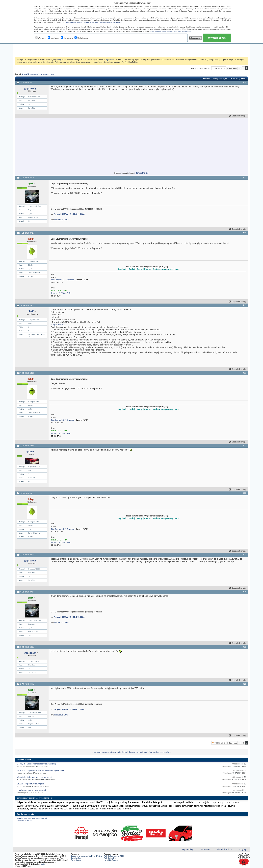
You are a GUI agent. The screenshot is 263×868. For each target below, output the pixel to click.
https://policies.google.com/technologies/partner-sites (171, 31)
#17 (245, 178)
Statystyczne (67, 38)
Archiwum (205, 849)
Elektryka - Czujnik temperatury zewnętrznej (36, 764)
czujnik (20, 818)
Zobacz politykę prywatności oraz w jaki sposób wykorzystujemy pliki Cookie (93, 22)
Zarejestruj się (142, 173)
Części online (76, 858)
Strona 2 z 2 (220, 68)
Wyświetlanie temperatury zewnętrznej (34, 777)
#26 (245, 684)
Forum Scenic (76, 860)
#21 (245, 445)
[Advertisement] (131, 48)
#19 (245, 305)
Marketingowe (81, 38)
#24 (245, 592)
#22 (245, 493)
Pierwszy (232, 68)
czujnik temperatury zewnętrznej (31, 790)
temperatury (29, 818)
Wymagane (41, 38)
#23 (245, 555)
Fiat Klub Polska (225, 849)
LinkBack (206, 79)
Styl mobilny (188, 849)
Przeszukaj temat (238, 79)
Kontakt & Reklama (111, 860)
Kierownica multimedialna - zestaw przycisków (149, 752)
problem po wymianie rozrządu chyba (110, 752)
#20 (245, 373)
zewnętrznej (41, 818)
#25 (245, 647)
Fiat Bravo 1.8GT (62, 220)
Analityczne (54, 38)
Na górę (243, 849)
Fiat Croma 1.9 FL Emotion (63, 280)
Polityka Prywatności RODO (114, 856)
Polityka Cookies (110, 858)
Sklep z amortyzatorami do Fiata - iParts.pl (87, 856)
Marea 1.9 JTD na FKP (61, 293)
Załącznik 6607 (58, 325)
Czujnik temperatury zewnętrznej (38, 74)
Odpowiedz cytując (238, 116)
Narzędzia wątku (220, 79)
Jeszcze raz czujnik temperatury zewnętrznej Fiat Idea (40, 770)
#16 (245, 82)
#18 (245, 233)
